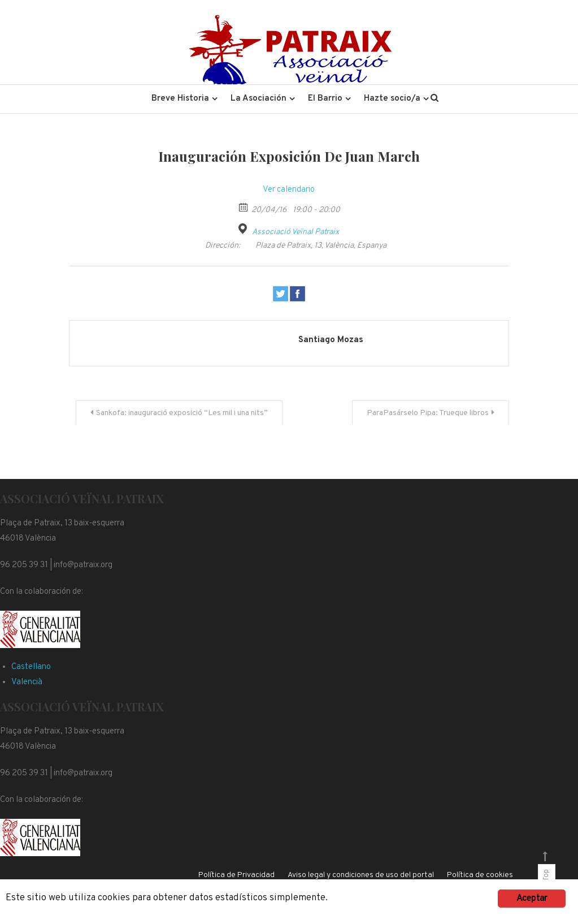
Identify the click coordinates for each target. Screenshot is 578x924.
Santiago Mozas (331, 340)
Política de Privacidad (236, 875)
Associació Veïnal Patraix (295, 232)
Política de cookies (480, 875)
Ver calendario (289, 190)
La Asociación (258, 99)
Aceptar (532, 899)
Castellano (31, 667)
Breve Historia (180, 99)
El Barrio (325, 99)
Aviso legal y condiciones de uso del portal (361, 875)
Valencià (27, 682)
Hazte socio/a (392, 99)
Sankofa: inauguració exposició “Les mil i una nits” (182, 413)
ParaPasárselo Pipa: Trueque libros (428, 413)
